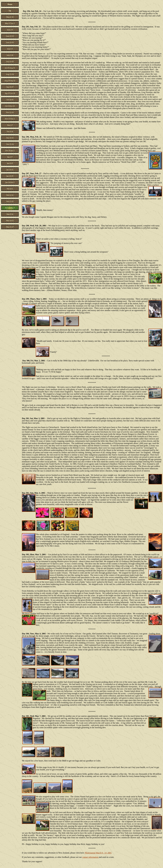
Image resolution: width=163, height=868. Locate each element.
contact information (91, 857)
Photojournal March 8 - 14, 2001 (98, 853)
